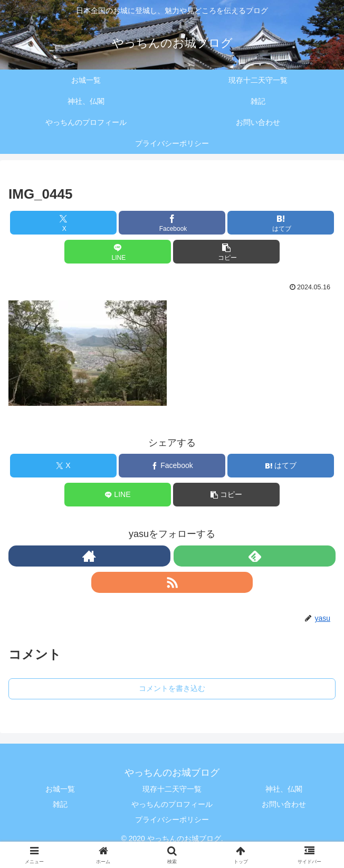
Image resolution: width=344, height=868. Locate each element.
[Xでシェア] (63, 223)
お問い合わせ (284, 804)
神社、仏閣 (284, 789)
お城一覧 (60, 789)
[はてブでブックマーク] (281, 223)
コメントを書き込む (172, 688)
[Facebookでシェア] (172, 223)
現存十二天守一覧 (172, 789)
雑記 (60, 804)
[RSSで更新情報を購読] (172, 582)
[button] (226, 252)
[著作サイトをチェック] (89, 556)
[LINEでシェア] (118, 252)
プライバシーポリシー (172, 820)
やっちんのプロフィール (172, 804)
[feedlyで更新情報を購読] (255, 556)
